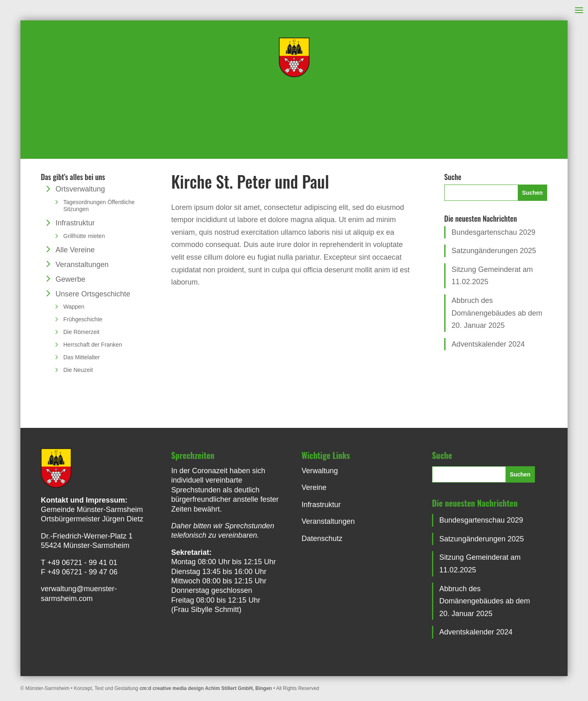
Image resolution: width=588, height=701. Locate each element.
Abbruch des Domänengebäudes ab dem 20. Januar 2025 (497, 313)
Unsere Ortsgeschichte (93, 294)
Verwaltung (320, 471)
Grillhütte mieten (84, 236)
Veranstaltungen (82, 265)
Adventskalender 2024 (488, 344)
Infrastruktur (75, 223)
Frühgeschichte (83, 319)
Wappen (74, 307)
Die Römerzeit (81, 332)
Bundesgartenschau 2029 (493, 232)
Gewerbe (70, 279)
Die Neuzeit (78, 370)
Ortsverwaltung (80, 189)
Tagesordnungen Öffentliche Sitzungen (99, 206)
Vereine (314, 487)
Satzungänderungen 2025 (494, 251)
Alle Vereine (75, 250)
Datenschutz (322, 539)
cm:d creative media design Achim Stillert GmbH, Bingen (206, 688)
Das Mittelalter (81, 357)
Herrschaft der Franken (93, 345)
